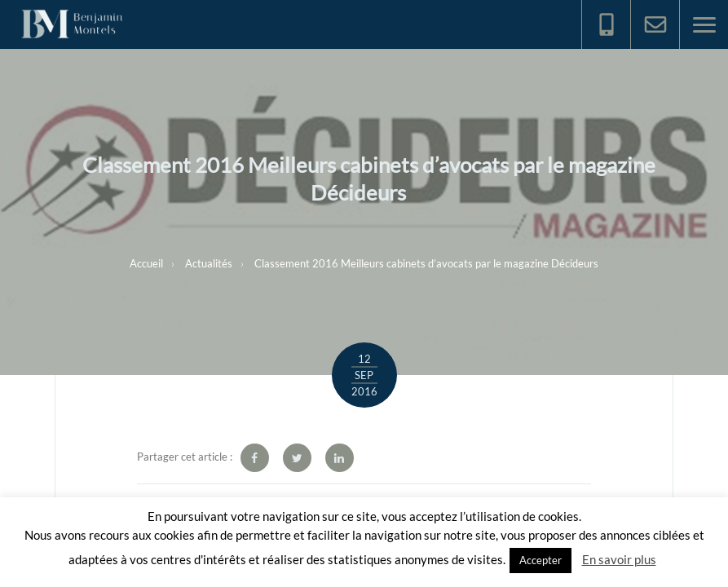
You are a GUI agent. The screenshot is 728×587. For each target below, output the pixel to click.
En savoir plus (619, 559)
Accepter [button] (540, 560)
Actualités (209, 263)
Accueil (146, 263)
